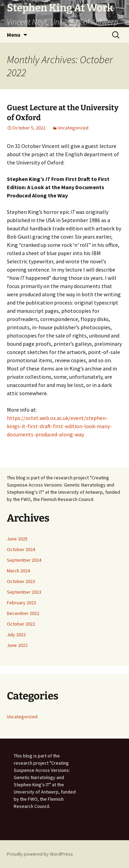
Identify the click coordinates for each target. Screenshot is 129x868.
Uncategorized (73, 128)
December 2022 (23, 613)
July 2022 (16, 635)
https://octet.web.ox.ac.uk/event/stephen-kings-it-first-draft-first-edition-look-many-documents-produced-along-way (59, 426)
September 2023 (24, 592)
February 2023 (21, 603)
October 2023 (21, 581)
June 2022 (17, 645)
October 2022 (21, 624)
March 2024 (18, 571)
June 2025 (17, 539)
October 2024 (21, 549)
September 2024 (24, 560)
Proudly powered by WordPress (40, 854)
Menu (14, 35)
